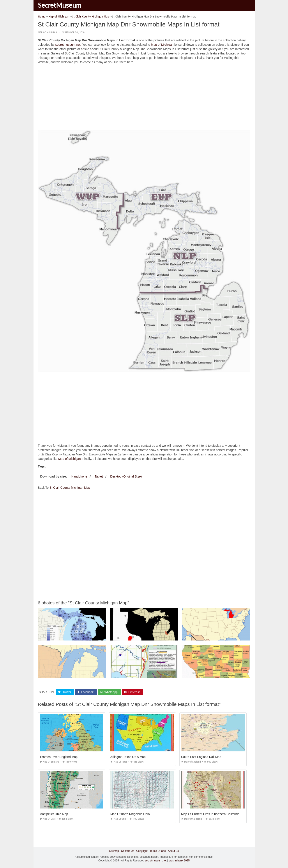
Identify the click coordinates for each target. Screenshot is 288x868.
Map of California (192, 819)
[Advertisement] (144, 98)
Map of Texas (119, 762)
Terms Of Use (158, 851)
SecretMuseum (60, 5)
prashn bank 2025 (179, 861)
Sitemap (114, 851)
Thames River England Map (59, 757)
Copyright (142, 851)
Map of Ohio (48, 819)
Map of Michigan (47, 32)
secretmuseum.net (68, 45)
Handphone (79, 476)
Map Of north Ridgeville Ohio (130, 814)
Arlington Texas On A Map (128, 757)
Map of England (49, 762)
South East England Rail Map (201, 757)
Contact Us (128, 851)
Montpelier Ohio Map (54, 814)
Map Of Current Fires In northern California (210, 814)
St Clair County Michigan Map (70, 488)
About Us (173, 851)
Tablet (99, 476)
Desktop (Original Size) (126, 476)
